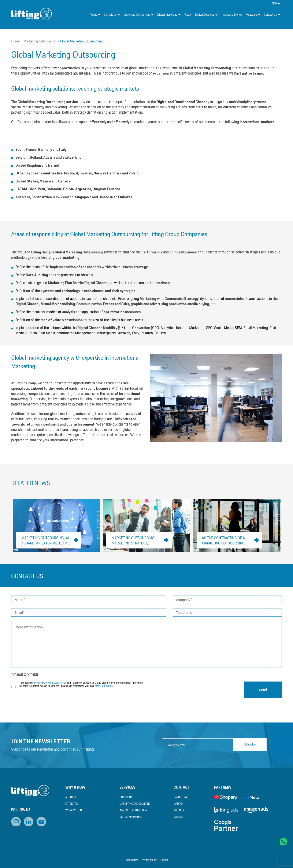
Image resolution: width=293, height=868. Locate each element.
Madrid (178, 804)
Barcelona (181, 797)
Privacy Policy (149, 860)
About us (71, 797)
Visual (188, 15)
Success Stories (233, 15)
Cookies (164, 860)
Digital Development (207, 15)
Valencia (179, 810)
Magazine (253, 15)
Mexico (178, 817)
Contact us (272, 15)
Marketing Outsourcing (138, 15)
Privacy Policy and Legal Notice (50, 683)
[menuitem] (276, 4)
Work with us (74, 810)
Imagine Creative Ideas (134, 810)
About (95, 15)
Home (15, 41)
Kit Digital (72, 804)
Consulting (112, 15)
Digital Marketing (169, 15)
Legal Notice (131, 860)
